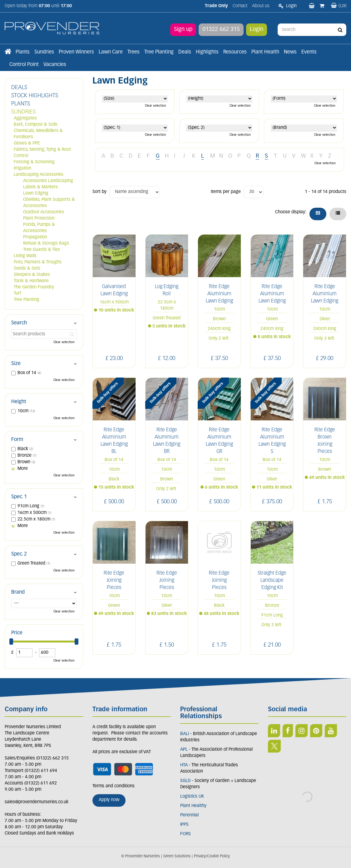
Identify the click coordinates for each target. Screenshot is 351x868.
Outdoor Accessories (44, 212)
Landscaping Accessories (39, 175)
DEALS (19, 88)
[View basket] (339, 6)
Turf (17, 294)
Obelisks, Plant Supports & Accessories (49, 203)
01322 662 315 (221, 30)
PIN (316, 731)
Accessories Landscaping (48, 181)
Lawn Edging (36, 193)
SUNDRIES (23, 112)
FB (288, 731)
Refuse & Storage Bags (46, 244)
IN (302, 731)
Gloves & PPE (27, 143)
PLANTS (21, 104)
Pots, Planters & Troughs (38, 262)
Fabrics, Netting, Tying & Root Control (42, 153)
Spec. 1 (19, 497)
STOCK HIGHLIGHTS (35, 96)
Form (17, 440)
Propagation (35, 237)
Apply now (109, 800)
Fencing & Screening (34, 162)
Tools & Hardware (31, 281)
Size (16, 364)
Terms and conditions (114, 786)
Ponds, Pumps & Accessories (39, 228)
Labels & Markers (40, 187)
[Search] (312, 30)
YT (331, 731)
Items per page (226, 192)
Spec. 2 (19, 554)
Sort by (99, 192)
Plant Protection (39, 218)
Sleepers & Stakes (32, 275)
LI (274, 731)
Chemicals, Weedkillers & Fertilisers (38, 134)
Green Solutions (177, 856)
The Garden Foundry (34, 287)
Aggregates (25, 118)
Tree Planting (27, 300)
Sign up (183, 30)
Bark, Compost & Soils (36, 125)
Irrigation (22, 168)
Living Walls (25, 256)
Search (19, 323)
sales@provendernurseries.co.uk (37, 802)
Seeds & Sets (27, 269)
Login (257, 30)
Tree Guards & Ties (42, 250)
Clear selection (156, 106)
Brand (18, 592)
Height (19, 402)
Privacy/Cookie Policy (212, 856)
